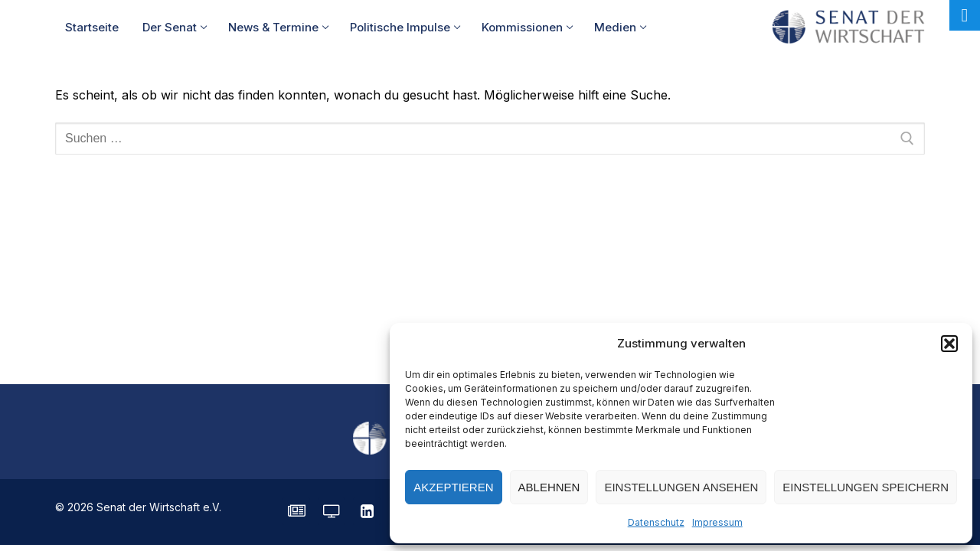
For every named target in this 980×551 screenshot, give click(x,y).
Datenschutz (656, 522)
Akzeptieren (453, 487)
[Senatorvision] (332, 511)
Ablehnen (549, 487)
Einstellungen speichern (866, 487)
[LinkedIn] (367, 511)
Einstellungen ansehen (681, 487)
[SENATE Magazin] (296, 511)
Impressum (717, 522)
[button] (949, 344)
